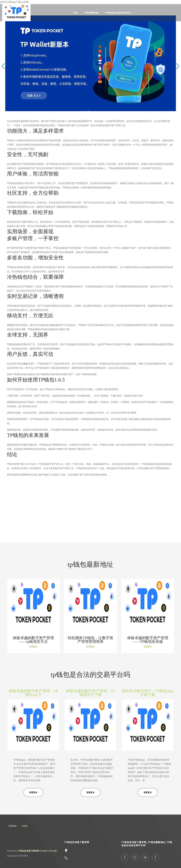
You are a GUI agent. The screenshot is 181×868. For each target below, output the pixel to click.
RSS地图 (43, 851)
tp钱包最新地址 (91, 13)
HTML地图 (52, 851)
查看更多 (33, 647)
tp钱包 (25, 826)
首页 (76, 13)
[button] (178, 66)
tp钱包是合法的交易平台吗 (118, 13)
